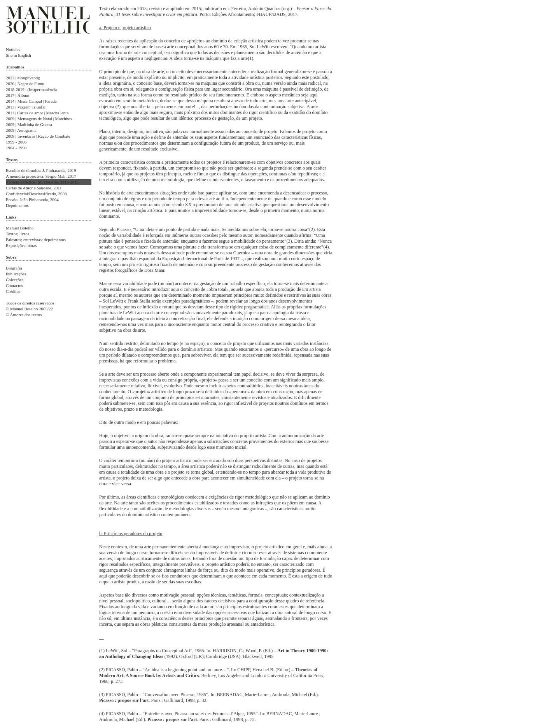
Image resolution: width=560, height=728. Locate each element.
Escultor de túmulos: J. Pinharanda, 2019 (41, 170)
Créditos (13, 291)
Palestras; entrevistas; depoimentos (36, 240)
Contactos (14, 285)
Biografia (14, 268)
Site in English (18, 55)
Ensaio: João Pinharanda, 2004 (32, 199)
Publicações (16, 274)
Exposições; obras (21, 245)
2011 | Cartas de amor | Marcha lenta (37, 113)
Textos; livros (17, 234)
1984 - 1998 (16, 148)
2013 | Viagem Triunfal (26, 107)
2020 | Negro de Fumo (25, 84)
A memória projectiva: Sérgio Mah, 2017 (41, 176)
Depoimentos (17, 205)
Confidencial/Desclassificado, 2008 (36, 194)
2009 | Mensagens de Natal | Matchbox (39, 119)
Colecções (15, 280)
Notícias (13, 49)
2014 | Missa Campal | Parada (31, 101)
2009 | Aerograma (21, 130)
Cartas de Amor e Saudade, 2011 (34, 188)
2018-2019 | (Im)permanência (31, 89)
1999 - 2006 (16, 142)
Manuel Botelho (20, 228)
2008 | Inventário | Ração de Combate (38, 136)
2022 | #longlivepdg (23, 78)
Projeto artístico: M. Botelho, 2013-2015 (42, 182)
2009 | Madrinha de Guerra (29, 124)
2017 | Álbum (17, 95)
